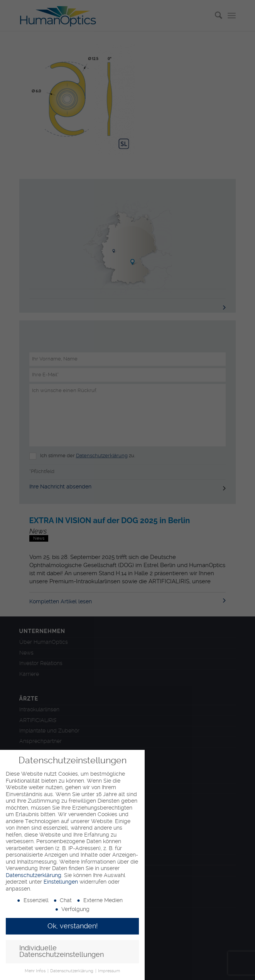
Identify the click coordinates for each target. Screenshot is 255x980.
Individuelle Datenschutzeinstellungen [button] (62, 951)
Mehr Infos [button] (36, 971)
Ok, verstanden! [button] (73, 926)
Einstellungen (61, 882)
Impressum (109, 971)
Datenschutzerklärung (34, 875)
